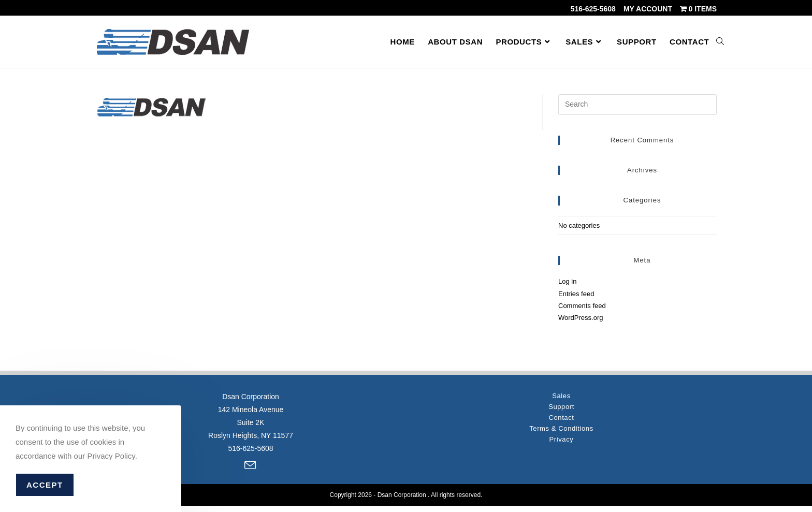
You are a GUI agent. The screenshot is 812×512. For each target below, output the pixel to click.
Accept (45, 485)
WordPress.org (581, 318)
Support (561, 407)
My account (648, 9)
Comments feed (582, 306)
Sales (561, 396)
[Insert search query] (637, 105)
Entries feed (576, 294)
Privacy (562, 439)
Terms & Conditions (561, 428)
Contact (561, 418)
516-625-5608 (593, 9)
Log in (567, 281)
